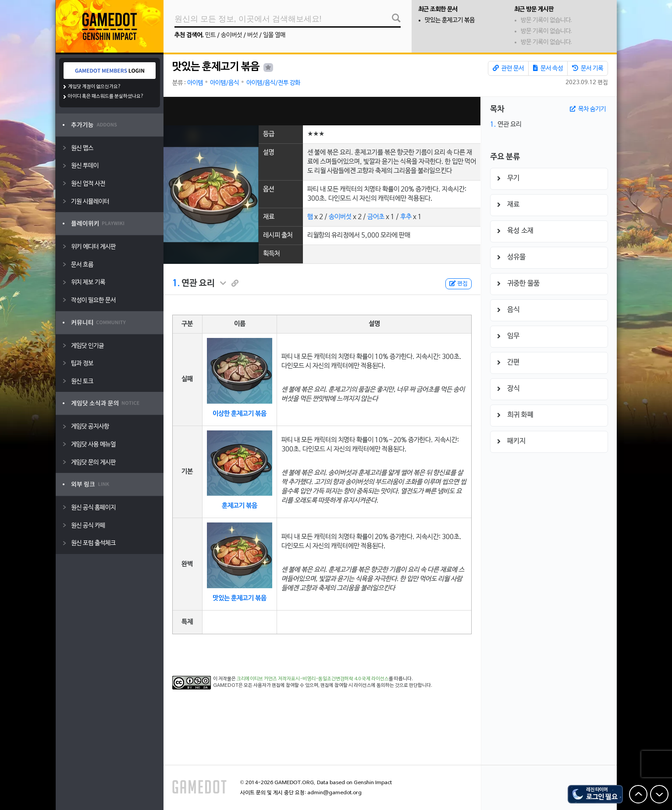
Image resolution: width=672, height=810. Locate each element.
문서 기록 (588, 68)
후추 (406, 217)
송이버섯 (231, 35)
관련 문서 (508, 68)
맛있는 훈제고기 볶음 (450, 20)
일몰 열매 (274, 35)
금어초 (376, 217)
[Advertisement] (322, 111)
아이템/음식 (224, 83)
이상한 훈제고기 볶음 (240, 414)
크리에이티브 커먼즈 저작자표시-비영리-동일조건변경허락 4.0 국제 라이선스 (313, 679)
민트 (210, 35)
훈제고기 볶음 (240, 506)
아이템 (195, 83)
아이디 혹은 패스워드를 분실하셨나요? (106, 96)
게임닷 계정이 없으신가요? (94, 87)
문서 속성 (548, 68)
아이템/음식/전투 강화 (273, 83)
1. (176, 284)
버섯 (252, 35)
